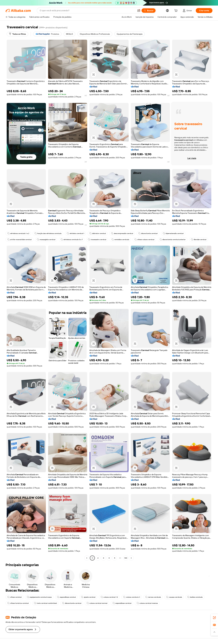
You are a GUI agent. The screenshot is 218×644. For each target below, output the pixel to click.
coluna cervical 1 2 (109, 597)
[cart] (176, 11)
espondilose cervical (66, 597)
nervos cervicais (153, 597)
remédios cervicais (120, 240)
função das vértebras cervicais (48, 233)
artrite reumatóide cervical (19, 240)
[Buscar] (149, 11)
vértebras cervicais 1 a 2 (18, 233)
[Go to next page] (131, 558)
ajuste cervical (88, 597)
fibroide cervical (199, 240)
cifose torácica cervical (18, 603)
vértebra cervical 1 (75, 233)
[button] (139, 11)
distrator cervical (98, 233)
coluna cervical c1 (132, 597)
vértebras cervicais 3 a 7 (72, 240)
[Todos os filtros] (17, 34)
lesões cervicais (195, 597)
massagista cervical (46, 240)
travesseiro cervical (97, 240)
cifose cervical (14, 597)
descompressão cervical (122, 233)
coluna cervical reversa (147, 603)
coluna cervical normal (97, 603)
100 (126, 558)
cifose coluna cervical (144, 240)
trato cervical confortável (45, 603)
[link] (214, 618)
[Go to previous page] (87, 558)
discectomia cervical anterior (173, 240)
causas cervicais (174, 597)
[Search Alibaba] (87, 11)
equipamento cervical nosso (39, 597)
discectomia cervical (148, 233)
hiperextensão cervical (173, 233)
